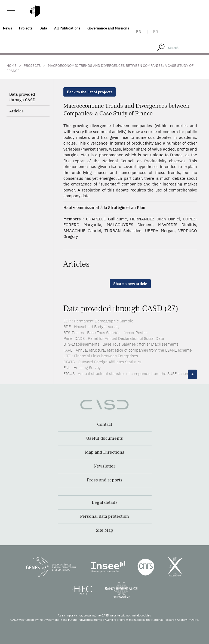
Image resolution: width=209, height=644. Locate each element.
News (7, 28)
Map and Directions (105, 452)
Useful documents (104, 438)
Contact (105, 424)
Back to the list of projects (90, 92)
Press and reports (105, 480)
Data (43, 28)
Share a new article (130, 284)
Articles (16, 111)
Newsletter (104, 466)
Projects (26, 28)
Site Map (104, 530)
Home (12, 66)
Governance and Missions (108, 28)
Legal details (105, 502)
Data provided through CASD (22, 97)
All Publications (67, 28)
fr (156, 32)
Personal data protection (104, 516)
